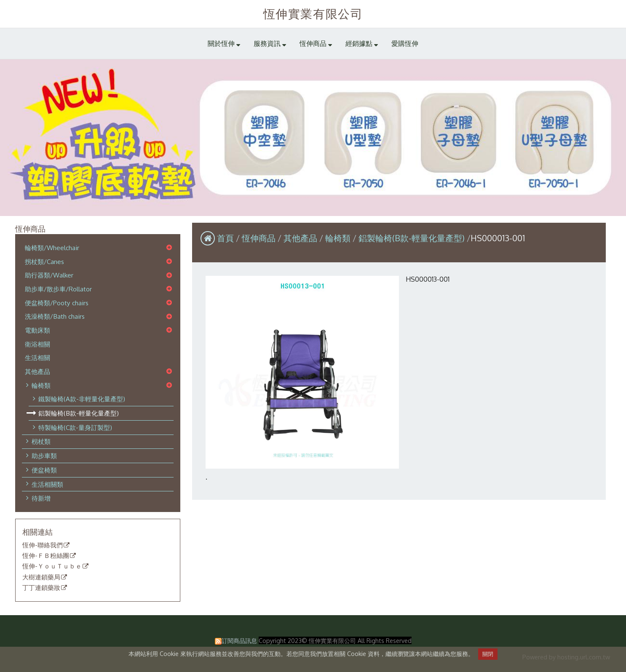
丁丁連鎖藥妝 (41, 588)
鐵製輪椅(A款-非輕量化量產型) (82, 399)
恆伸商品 (260, 238)
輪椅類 (41, 385)
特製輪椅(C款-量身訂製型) (75, 427)
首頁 (225, 238)
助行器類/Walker (49, 275)
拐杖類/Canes (44, 261)
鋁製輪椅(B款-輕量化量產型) (79, 413)
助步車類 (44, 456)
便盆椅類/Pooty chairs (57, 303)
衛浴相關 (37, 344)
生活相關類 (47, 484)
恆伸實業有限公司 (313, 13)
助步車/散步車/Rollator (58, 289)
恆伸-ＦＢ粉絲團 (46, 556)
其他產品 (37, 371)
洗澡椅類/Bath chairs (55, 316)
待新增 (41, 498)
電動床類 (37, 330)
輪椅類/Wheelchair (52, 248)
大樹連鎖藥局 (41, 577)
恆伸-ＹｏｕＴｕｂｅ (52, 566)
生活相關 (37, 357)
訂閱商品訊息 (239, 640)
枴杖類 (41, 441)
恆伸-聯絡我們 (43, 545)
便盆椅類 (44, 470)
